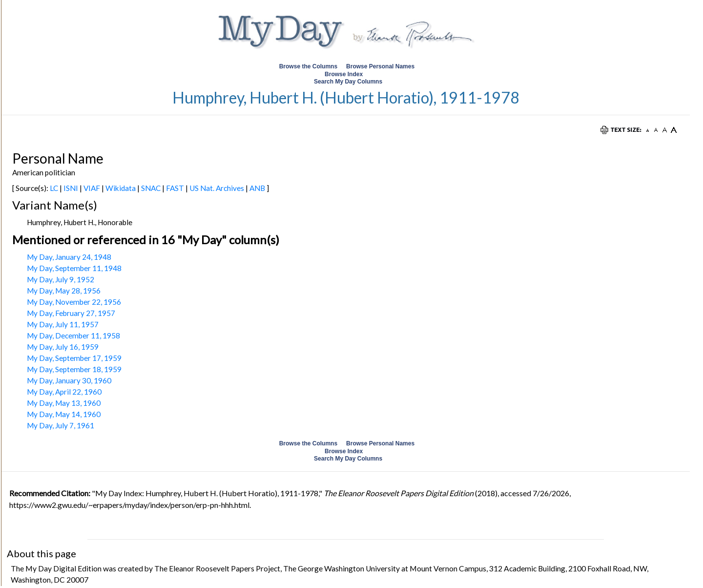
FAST (175, 188)
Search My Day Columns (348, 82)
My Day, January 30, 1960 (69, 380)
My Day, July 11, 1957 (63, 324)
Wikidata (121, 188)
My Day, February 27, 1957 (71, 313)
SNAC (151, 188)
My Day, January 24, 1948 (69, 257)
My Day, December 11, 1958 (73, 336)
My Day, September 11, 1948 (74, 268)
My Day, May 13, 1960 (64, 403)
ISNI (71, 188)
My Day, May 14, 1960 (64, 414)
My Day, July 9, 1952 (61, 279)
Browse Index (344, 74)
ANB (257, 188)
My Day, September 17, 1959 (74, 358)
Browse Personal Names (381, 66)
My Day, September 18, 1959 (74, 369)
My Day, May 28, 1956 (64, 291)
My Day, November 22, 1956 (74, 302)
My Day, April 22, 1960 (64, 392)
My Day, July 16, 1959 (63, 347)
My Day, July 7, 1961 (61, 425)
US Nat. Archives (217, 188)
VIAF (92, 188)
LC (54, 188)
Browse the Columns (308, 66)
